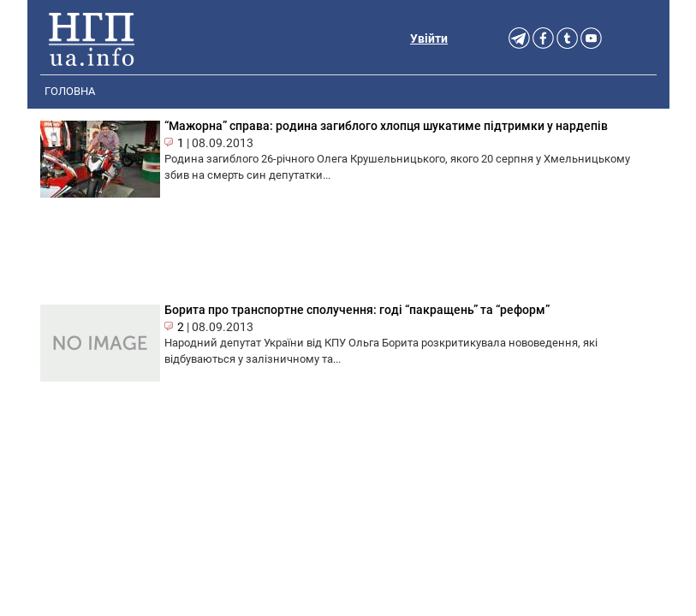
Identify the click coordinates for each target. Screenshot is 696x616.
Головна (70, 91)
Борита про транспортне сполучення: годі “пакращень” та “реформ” (357, 310)
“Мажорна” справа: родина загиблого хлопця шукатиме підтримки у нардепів (386, 126)
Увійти (429, 38)
